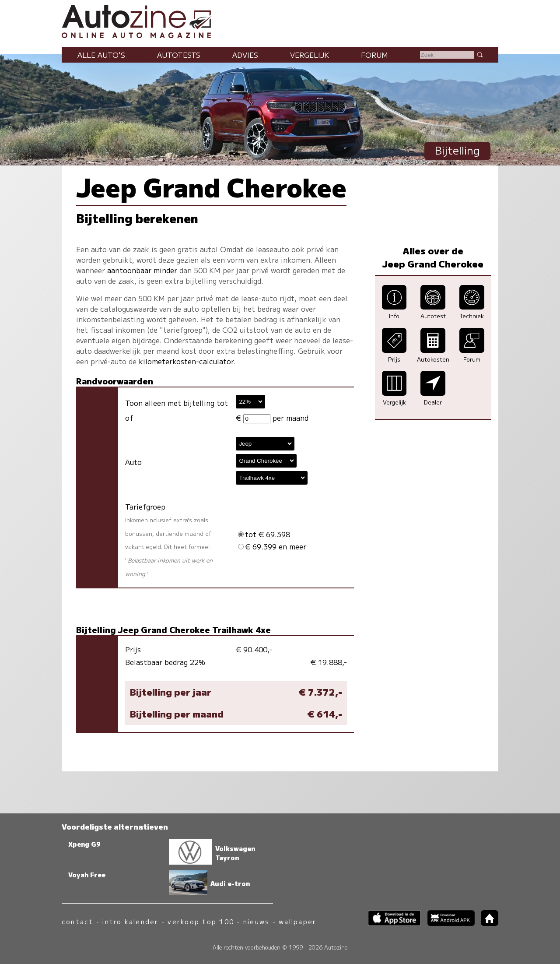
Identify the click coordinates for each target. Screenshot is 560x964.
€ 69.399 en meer (272, 546)
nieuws (256, 921)
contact (78, 921)
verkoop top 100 (201, 921)
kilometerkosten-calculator (186, 361)
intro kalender (130, 921)
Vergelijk (310, 55)
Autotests (179, 55)
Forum (374, 55)
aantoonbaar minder (142, 270)
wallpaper (297, 921)
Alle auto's (101, 55)
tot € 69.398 (264, 534)
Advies (245, 55)
